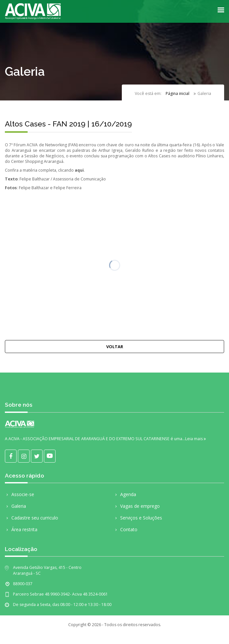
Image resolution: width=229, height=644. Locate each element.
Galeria (15, 506)
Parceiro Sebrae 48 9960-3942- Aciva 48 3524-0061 (60, 594)
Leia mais (196, 439)
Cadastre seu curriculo (32, 518)
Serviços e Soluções (138, 518)
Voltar (115, 347)
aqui (79, 170)
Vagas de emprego (137, 506)
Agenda (125, 495)
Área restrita (21, 530)
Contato (126, 530)
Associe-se (19, 495)
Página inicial (178, 94)
